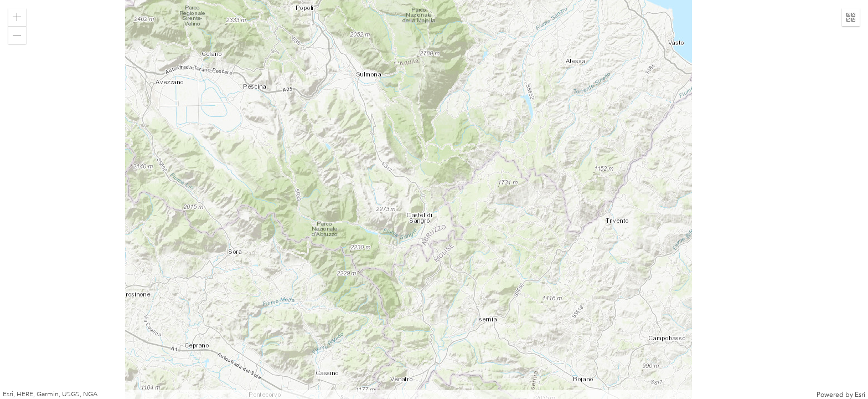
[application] (434, 199)
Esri (860, 395)
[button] (17, 17)
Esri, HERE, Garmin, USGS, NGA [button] (50, 394)
